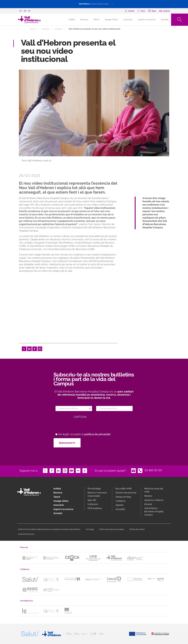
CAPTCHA (80, 417)
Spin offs (92, 500)
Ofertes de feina (123, 497)
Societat (165, 20)
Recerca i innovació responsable (97, 494)
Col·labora (120, 501)
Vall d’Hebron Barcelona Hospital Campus (154, 512)
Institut (57, 489)
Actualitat (120, 509)
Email (133, 470)
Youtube (71, 470)
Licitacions (93, 504)
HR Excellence (95, 508)
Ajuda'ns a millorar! (154, 500)
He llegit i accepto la (84, 434)
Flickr (78, 470)
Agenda (119, 505)
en (25, 11)
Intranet (148, 504)
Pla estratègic (94, 489)
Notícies (59, 29)
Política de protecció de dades (112, 529)
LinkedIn (29, 349)
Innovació (128, 20)
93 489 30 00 (153, 470)
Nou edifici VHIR (123, 489)
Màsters (148, 496)
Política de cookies (137, 529)
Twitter (24, 349)
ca (21, 11)
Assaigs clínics (61, 501)
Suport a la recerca (147, 20)
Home (33, 29)
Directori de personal (126, 493)
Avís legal (90, 529)
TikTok (85, 470)
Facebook (35, 349)
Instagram (65, 470)
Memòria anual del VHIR (154, 490)
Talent (96, 20)
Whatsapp (40, 349)
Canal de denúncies (26, 534)
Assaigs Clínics (111, 20)
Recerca (84, 20)
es (29, 11)
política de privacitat (97, 434)
